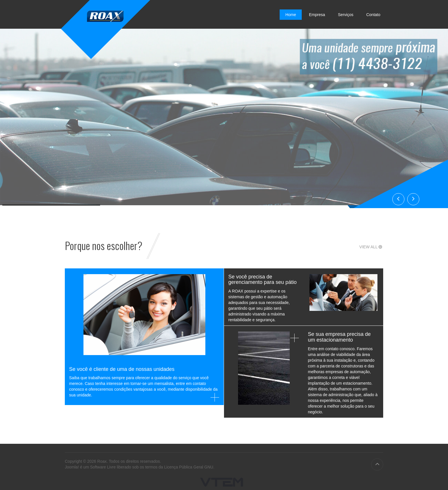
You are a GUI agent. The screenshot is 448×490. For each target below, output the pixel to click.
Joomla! (72, 467)
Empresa (317, 15)
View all (371, 247)
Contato (373, 15)
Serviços (346, 15)
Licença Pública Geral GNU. (189, 467)
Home (291, 15)
